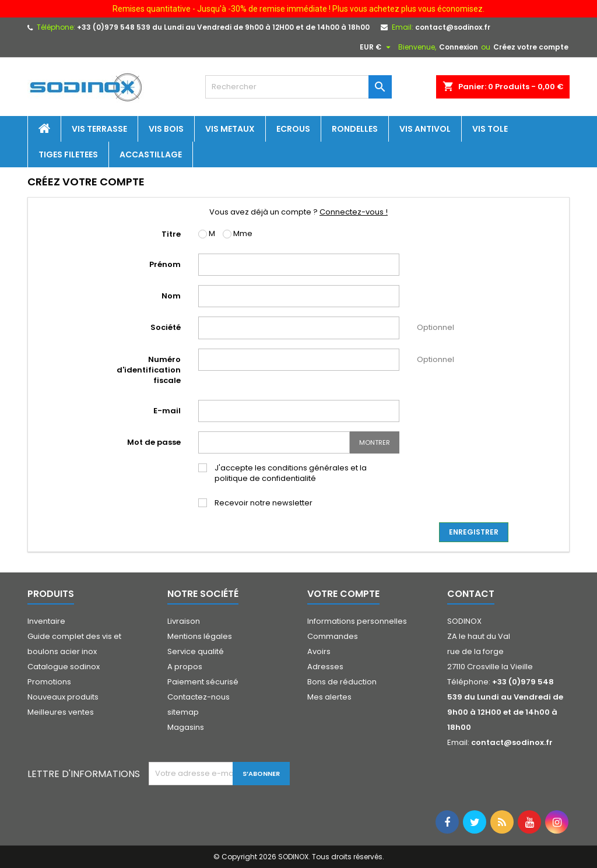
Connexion (459, 47)
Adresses (325, 667)
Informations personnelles (357, 621)
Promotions (49, 682)
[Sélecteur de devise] (377, 47)
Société (166, 327)
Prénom (165, 264)
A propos (185, 667)
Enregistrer (474, 532)
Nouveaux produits (63, 697)
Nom (171, 296)
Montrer (375, 442)
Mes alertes (329, 697)
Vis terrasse (99, 129)
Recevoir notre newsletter (264, 503)
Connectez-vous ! (354, 212)
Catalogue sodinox (64, 667)
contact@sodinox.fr (453, 27)
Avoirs (319, 651)
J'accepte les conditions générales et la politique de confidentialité (291, 473)
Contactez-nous (199, 697)
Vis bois (166, 129)
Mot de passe (154, 442)
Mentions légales (200, 636)
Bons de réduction (342, 682)
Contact (471, 594)
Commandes (333, 636)
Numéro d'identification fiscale (149, 370)
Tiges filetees (68, 154)
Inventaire (46, 621)
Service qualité (196, 651)
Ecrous (293, 129)
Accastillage (151, 154)
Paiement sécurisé (203, 682)
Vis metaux (230, 129)
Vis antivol (425, 129)
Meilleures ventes (61, 712)
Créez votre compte (531, 47)
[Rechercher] (298, 87)
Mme (238, 234)
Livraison (184, 621)
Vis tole (490, 129)
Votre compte (343, 594)
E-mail (167, 411)
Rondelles (355, 129)
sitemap (183, 712)
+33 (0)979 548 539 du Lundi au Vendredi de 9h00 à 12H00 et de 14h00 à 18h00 (223, 27)
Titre (171, 234)
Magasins (186, 727)
